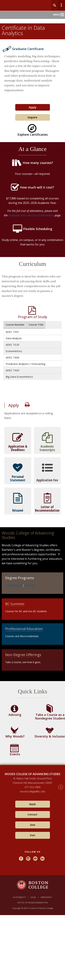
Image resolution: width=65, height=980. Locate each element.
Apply (33, 107)
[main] (32, 409)
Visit (32, 835)
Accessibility (19, 897)
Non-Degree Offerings (23, 655)
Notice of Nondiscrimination (32, 903)
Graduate (30, 585)
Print (27, 405)
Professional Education (24, 629)
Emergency (46, 897)
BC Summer (15, 604)
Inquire (32, 117)
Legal (33, 897)
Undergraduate (14, 585)
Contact (32, 814)
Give (32, 825)
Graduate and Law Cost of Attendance (31, 215)
